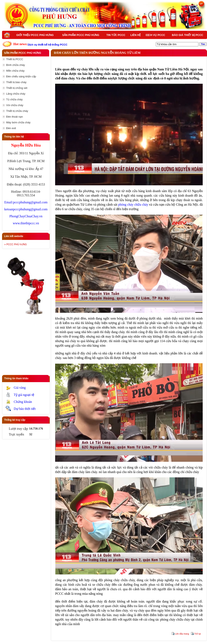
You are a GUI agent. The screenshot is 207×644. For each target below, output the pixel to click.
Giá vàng (20, 388)
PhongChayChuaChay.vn (26, 216)
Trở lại (197, 634)
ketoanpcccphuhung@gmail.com (26, 209)
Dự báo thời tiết (25, 409)
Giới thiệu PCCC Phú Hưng (35, 35)
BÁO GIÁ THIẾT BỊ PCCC (188, 35)
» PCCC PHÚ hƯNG (16, 244)
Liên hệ (135, 35)
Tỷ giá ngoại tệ (24, 395)
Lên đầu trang (182, 634)
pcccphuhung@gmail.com (30, 202)
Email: (9, 202)
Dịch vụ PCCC (155, 35)
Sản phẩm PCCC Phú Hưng (81, 35)
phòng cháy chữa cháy (133, 205)
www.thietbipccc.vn (26, 223)
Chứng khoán (23, 402)
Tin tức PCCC (116, 35)
